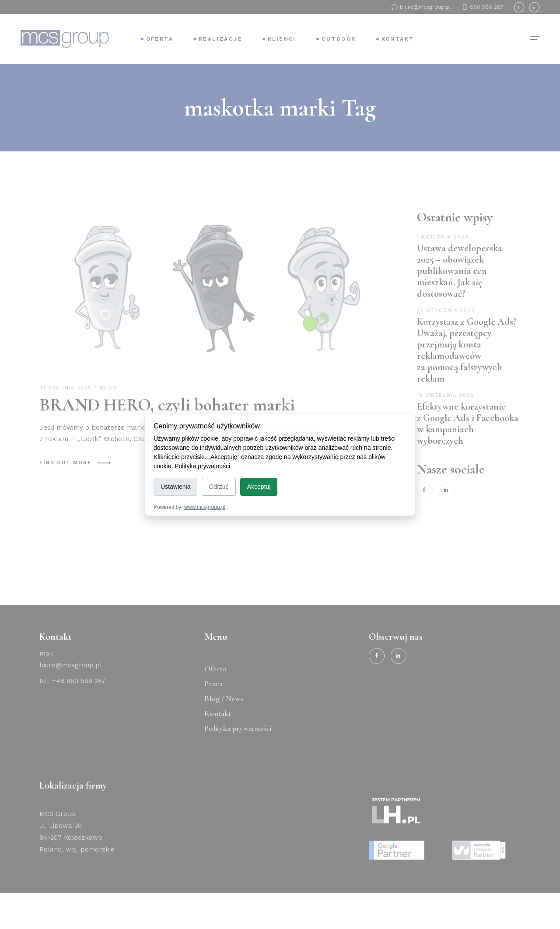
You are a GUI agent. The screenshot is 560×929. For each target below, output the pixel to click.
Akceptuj (259, 487)
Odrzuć (219, 487)
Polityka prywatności (202, 466)
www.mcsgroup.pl (205, 507)
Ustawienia (175, 487)
